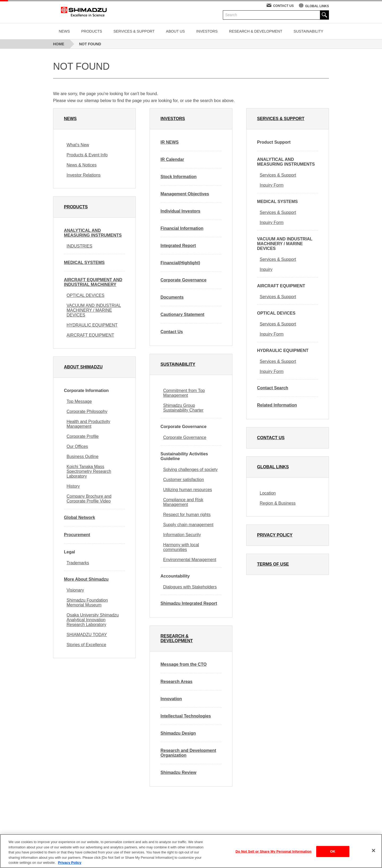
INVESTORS (207, 31)
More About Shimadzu (86, 579)
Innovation (171, 699)
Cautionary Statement (182, 314)
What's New (78, 145)
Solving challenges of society (190, 470)
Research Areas (176, 682)
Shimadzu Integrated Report (189, 603)
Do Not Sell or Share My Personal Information (274, 854)
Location (268, 493)
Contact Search (273, 388)
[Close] (374, 853)
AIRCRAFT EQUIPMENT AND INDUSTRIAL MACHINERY (93, 282)
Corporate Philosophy (87, 411)
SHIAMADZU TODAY (87, 635)
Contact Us (172, 332)
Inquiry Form (272, 185)
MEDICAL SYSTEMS (84, 263)
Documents (172, 297)
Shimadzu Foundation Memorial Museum (87, 603)
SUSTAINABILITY (309, 31)
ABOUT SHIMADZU (83, 367)
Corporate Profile (83, 436)
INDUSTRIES (79, 246)
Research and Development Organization (188, 753)
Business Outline (83, 457)
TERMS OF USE (273, 564)
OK (333, 854)
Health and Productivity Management (88, 424)
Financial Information (182, 228)
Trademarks (78, 563)
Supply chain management (188, 525)
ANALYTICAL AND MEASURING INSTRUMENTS (93, 233)
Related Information (277, 405)
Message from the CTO (184, 664)
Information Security (182, 535)
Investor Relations (84, 175)
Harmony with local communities (181, 547)
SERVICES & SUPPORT (134, 31)
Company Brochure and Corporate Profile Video (89, 499)
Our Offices (77, 446)
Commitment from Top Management (184, 393)
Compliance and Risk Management (183, 502)
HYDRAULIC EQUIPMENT (92, 325)
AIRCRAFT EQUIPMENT (90, 335)
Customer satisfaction (184, 480)
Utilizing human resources (188, 490)
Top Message (79, 401)
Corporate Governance (183, 280)
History (73, 486)
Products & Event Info (87, 155)
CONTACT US (283, 6)
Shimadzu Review (178, 772)
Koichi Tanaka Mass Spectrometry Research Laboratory (89, 471)
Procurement (77, 535)
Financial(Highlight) (180, 263)
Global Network (79, 517)
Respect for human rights (187, 515)
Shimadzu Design (178, 733)
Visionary (75, 590)
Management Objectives (185, 194)
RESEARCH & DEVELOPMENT (256, 31)
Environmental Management (190, 560)
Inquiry (266, 269)
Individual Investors (180, 211)
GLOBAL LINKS (317, 6)
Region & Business (278, 503)
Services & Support (278, 175)
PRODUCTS (92, 31)
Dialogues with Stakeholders (190, 587)
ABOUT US (175, 31)
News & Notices (82, 165)
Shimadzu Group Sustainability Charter (183, 408)
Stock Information (179, 177)
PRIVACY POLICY (275, 535)
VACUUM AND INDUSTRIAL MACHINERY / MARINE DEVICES (94, 310)
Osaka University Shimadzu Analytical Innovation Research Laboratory (93, 620)
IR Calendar (172, 159)
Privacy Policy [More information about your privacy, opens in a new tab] (70, 865)
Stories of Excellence (86, 645)
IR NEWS (170, 142)
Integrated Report (178, 246)
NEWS (64, 31)
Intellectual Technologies (186, 716)
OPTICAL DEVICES (86, 295)
